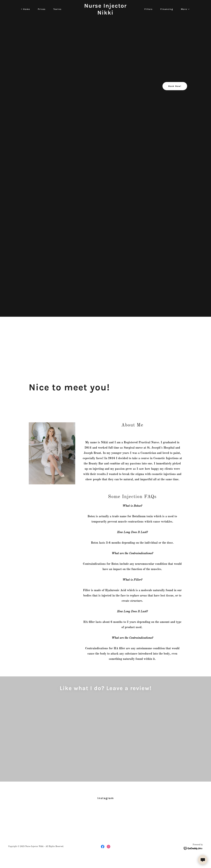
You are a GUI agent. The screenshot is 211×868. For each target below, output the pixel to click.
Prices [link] (42, 9)
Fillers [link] (148, 9)
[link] (106, 14)
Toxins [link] (57, 9)
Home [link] (27, 9)
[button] (184, 9)
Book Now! (175, 86)
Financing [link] (167, 9)
